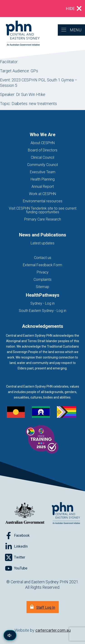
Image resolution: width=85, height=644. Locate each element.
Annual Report (43, 187)
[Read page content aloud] (10, 635)
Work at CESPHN (42, 194)
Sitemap (42, 287)
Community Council (42, 165)
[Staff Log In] (43, 607)
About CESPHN (43, 143)
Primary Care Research (43, 219)
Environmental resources (43, 201)
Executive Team (43, 172)
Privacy (43, 272)
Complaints (42, 279)
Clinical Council (42, 157)
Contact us (43, 258)
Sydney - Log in (42, 303)
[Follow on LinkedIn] (16, 546)
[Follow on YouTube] (16, 568)
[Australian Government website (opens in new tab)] (25, 513)
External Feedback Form (42, 265)
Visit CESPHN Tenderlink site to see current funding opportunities (43, 210)
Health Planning (43, 179)
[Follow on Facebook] (17, 536)
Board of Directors (43, 150)
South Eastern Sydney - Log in (42, 311)
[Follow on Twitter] (15, 557)
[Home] (20, 34)
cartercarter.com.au (53, 630)
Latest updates (42, 243)
